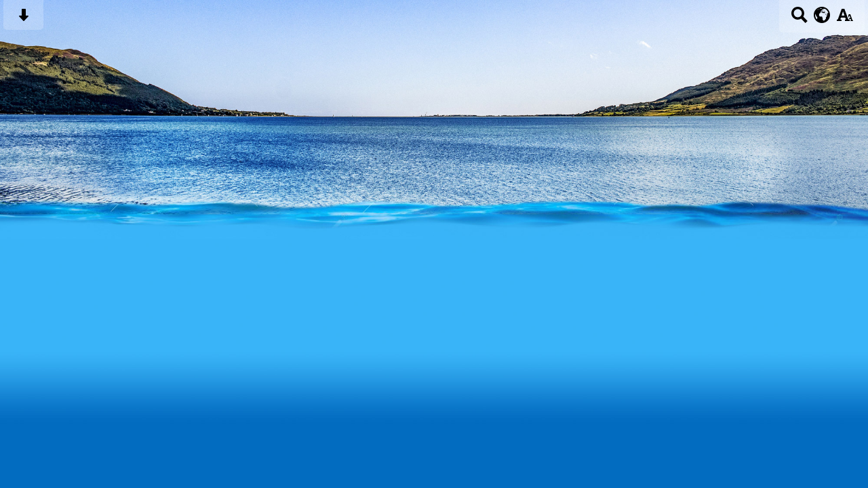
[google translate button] (822, 15)
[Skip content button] (23, 19)
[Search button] (799, 19)
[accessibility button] (845, 19)
